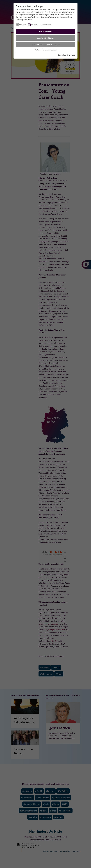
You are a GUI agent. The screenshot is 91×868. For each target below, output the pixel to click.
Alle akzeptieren (45, 31)
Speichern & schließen (45, 38)
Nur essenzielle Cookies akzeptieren (46, 44)
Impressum (71, 55)
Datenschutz (62, 55)
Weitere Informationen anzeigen (46, 50)
